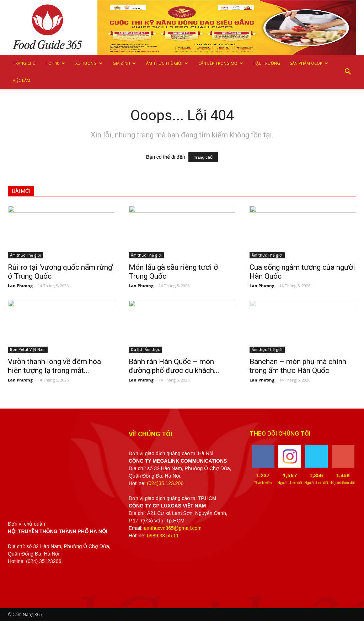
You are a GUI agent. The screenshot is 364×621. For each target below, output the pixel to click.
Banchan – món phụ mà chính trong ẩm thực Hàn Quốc (298, 366)
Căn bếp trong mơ (221, 63)
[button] (348, 72)
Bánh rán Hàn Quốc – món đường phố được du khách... (174, 366)
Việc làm (22, 80)
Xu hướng (89, 63)
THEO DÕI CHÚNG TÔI (280, 433)
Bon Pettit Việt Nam (28, 349)
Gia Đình (124, 63)
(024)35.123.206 (165, 483)
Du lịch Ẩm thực (145, 349)
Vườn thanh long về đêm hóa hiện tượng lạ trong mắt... (54, 366)
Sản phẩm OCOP (309, 63)
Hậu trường (267, 63)
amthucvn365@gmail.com (173, 528)
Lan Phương (20, 286)
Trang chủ (24, 63)
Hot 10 (55, 63)
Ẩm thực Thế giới (167, 63)
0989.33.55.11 (163, 536)
